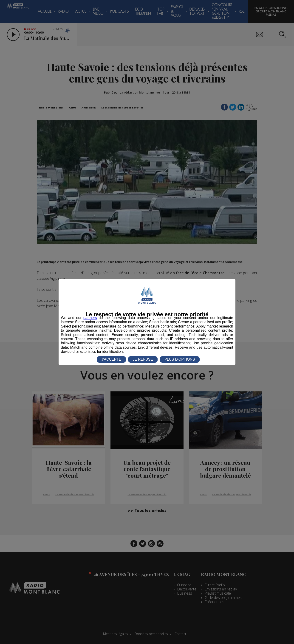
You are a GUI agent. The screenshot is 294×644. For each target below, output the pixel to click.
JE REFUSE (143, 359)
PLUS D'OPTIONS (180, 359)
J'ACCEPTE (111, 359)
